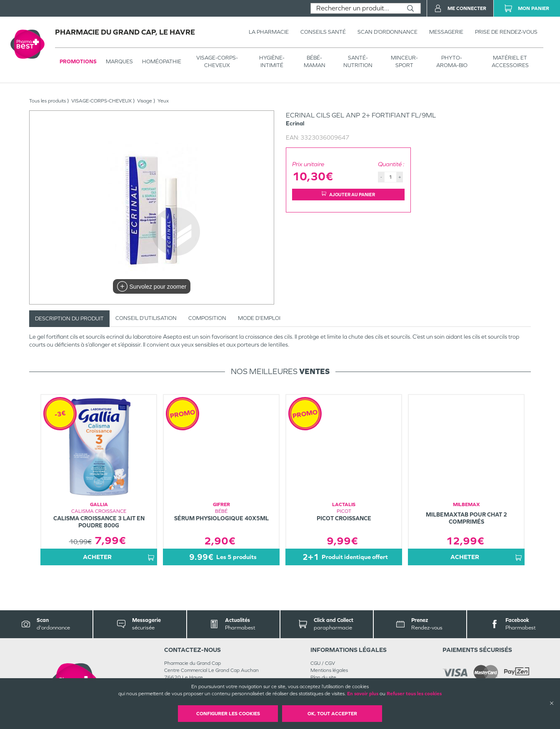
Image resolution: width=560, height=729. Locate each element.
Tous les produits (47, 101)
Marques (119, 61)
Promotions (78, 61)
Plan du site (323, 677)
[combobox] (356, 8)
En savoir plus (363, 694)
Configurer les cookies (228, 714)
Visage (145, 101)
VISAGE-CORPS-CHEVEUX (217, 61)
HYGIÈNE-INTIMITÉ (272, 61)
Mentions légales (329, 670)
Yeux (163, 101)
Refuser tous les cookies (414, 694)
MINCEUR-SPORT (404, 61)
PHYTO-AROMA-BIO (452, 61)
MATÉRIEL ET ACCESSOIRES (510, 61)
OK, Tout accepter (332, 714)
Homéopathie (162, 61)
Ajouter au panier (348, 194)
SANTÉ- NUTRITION (358, 61)
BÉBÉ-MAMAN (315, 61)
